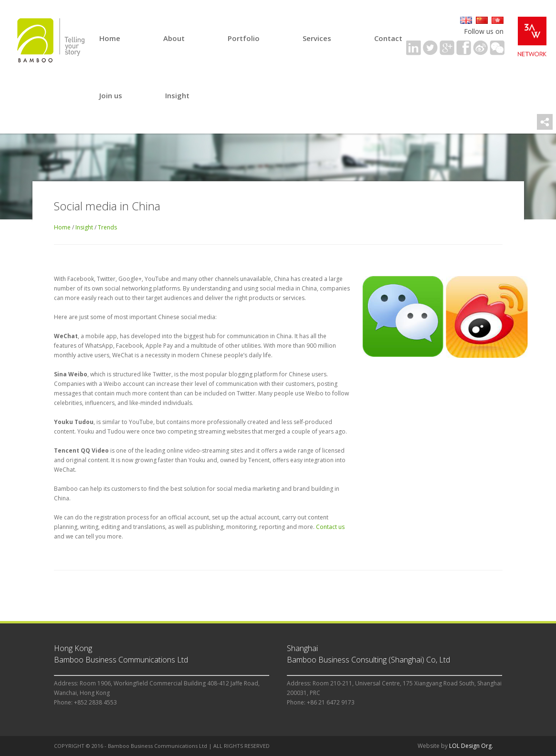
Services (317, 38)
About (174, 38)
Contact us (330, 527)
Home (110, 38)
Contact (388, 38)
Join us (111, 95)
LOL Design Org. (471, 746)
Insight (177, 95)
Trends (107, 227)
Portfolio (244, 38)
